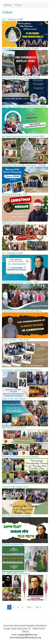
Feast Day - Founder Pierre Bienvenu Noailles (24, 106)
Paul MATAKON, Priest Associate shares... (22, 311)
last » (38, 607)
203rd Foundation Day (13, 544)
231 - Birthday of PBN (12, 253)
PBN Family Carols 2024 (14, 223)
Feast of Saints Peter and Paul (16, 516)
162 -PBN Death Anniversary (16, 573)
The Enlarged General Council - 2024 (20, 282)
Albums (8, 5)
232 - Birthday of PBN (13, 20)
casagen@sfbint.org (27, 635)
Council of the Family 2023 (15, 487)
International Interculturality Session (20, 457)
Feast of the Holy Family (14, 399)
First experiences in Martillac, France (20, 48)
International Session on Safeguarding (21, 77)
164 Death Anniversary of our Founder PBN (23, 136)
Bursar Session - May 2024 (15, 340)
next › (30, 607)
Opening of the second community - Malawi (24, 165)
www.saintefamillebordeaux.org (25, 638)
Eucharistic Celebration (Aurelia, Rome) (21, 370)
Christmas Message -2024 (15, 194)
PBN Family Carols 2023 (14, 428)
